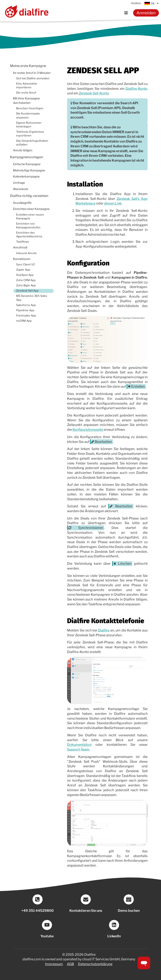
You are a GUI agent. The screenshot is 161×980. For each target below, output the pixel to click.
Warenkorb (21, 189)
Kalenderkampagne (26, 176)
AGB (70, 964)
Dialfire (104, 630)
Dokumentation (79, 745)
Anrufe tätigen (23, 150)
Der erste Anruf (26, 93)
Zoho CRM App (26, 280)
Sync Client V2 (25, 264)
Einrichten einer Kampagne (31, 209)
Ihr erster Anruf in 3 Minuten (32, 73)
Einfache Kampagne (27, 164)
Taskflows (23, 242)
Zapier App (23, 270)
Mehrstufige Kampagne (29, 170)
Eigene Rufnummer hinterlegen (29, 125)
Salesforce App (26, 305)
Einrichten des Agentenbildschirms (29, 235)
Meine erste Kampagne (28, 66)
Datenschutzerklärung (95, 964)
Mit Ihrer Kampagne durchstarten (26, 100)
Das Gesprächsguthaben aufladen (32, 143)
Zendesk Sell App (27, 291)
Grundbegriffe (22, 203)
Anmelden (146, 13)
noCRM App (24, 321)
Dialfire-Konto (137, 89)
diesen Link (113, 203)
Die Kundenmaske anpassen (28, 115)
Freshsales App (26, 316)
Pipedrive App (25, 310)
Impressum (54, 964)
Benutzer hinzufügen (30, 108)
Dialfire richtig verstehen (29, 196)
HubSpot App (25, 275)
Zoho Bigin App (26, 285)
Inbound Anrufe (26, 253)
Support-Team (78, 749)
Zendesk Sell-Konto (94, 93)
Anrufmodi (20, 247)
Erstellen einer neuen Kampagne (30, 217)
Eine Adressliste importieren (27, 86)
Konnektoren (22, 259)
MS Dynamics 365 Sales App (32, 298)
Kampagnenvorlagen (27, 157)
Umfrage (19, 183)
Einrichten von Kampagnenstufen (28, 226)
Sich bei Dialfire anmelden (33, 78)
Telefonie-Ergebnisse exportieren (30, 134)
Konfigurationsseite (88, 430)
